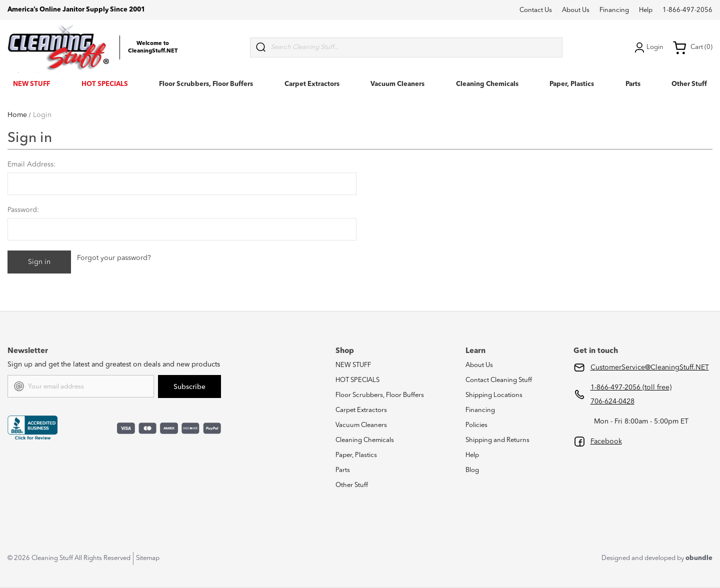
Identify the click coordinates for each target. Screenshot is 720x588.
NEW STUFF (31, 84)
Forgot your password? (114, 258)
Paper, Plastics (572, 84)
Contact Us (536, 10)
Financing (614, 10)
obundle (699, 558)
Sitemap (148, 558)
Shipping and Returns (497, 440)
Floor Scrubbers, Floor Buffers (206, 84)
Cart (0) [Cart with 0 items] (692, 47)
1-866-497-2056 (687, 10)
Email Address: (31, 164)
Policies (476, 425)
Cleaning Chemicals (487, 84)
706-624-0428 (612, 401)
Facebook (606, 441)
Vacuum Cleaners (397, 84)
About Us (576, 10)
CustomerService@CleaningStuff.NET (650, 367)
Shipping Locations (494, 395)
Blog (472, 470)
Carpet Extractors (312, 84)
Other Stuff (689, 84)
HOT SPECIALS (105, 84)
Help (646, 10)
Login (648, 47)
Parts (633, 84)
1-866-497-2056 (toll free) (631, 387)
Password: (23, 210)
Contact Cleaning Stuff (499, 380)
